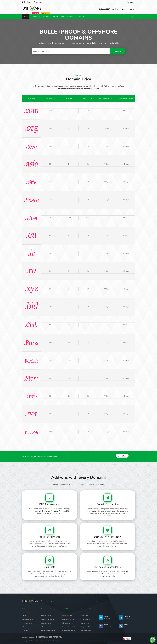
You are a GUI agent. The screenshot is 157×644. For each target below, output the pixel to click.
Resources (81, 16)
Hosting (46, 16)
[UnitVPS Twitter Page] (101, 617)
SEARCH (118, 51)
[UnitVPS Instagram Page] (121, 626)
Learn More (122, 456)
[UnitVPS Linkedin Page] (121, 617)
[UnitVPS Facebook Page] (101, 626)
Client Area (128, 9)
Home (26, 16)
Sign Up (131, 2)
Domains (55, 16)
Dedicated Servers (68, 16)
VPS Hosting (35, 16)
